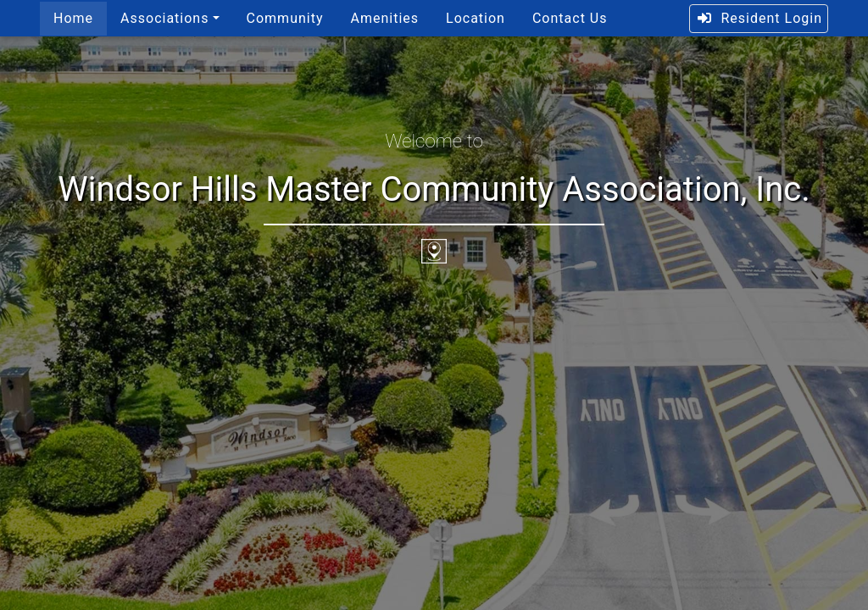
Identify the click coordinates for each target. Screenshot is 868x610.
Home (73, 18)
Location (476, 18)
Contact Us (570, 18)
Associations (164, 18)
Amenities (384, 18)
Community (285, 18)
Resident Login (759, 18)
